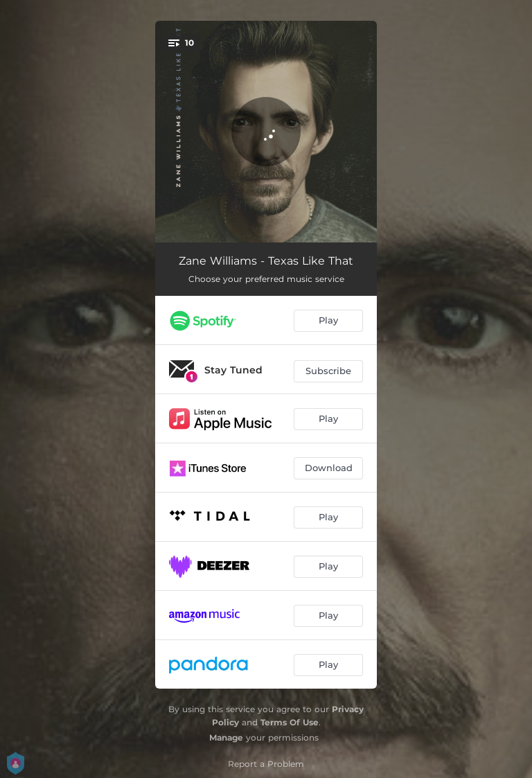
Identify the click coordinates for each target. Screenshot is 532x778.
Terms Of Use (290, 722)
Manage (226, 737)
